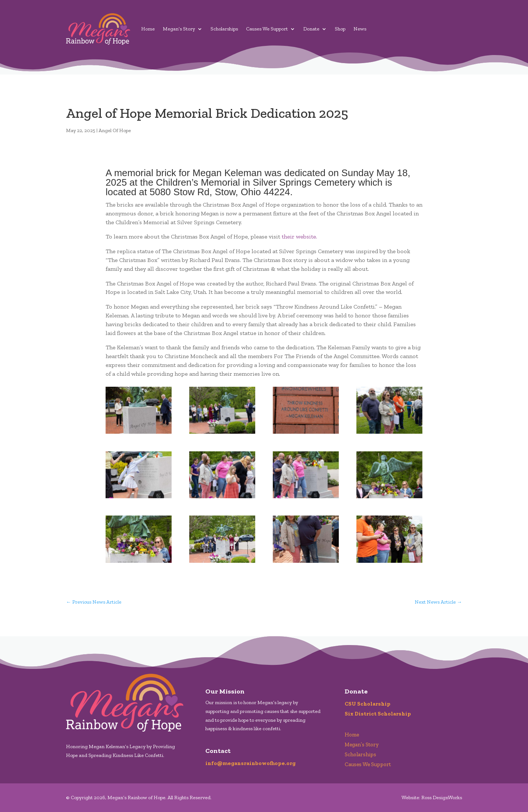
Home (148, 29)
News (360, 29)
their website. (299, 236)
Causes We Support (267, 29)
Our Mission (225, 691)
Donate (311, 29)
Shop (340, 29)
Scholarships (224, 29)
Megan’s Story (179, 29)
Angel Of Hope (115, 130)
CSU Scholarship (368, 704)
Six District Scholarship (378, 714)
